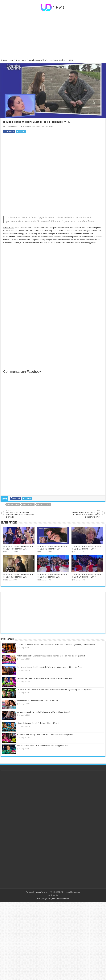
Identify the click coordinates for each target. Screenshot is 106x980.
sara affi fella (28, 505)
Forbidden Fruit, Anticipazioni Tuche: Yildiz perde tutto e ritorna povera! (45, 734)
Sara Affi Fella (9, 228)
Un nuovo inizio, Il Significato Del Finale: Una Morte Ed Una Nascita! (43, 712)
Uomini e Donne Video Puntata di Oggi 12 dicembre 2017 (52, 548)
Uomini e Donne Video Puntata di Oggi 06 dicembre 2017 (18, 576)
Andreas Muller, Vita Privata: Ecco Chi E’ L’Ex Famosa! (37, 701)
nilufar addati (13, 505)
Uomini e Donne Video (18, 60)
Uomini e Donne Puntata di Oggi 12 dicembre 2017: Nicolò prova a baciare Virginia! (86, 514)
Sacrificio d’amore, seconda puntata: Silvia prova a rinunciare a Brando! (20, 514)
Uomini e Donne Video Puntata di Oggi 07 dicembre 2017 (86, 548)
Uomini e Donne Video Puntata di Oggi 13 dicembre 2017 (18, 548)
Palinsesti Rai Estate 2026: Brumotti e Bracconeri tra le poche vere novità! (46, 678)
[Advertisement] (53, 34)
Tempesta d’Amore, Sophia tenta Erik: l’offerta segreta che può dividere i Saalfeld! (49, 667)
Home (4, 60)
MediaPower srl (42, 892)
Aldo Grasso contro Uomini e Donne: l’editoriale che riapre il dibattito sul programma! (51, 656)
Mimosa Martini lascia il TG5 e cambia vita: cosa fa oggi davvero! (43, 746)
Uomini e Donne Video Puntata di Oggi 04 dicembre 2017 (86, 576)
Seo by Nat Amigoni (72, 892)
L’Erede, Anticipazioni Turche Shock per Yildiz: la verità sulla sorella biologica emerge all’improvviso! (56, 645)
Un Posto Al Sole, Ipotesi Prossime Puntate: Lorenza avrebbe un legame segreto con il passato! (55, 690)
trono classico (44, 505)
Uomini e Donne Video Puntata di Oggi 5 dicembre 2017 (52, 576)
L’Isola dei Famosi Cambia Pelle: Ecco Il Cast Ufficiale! (38, 723)
